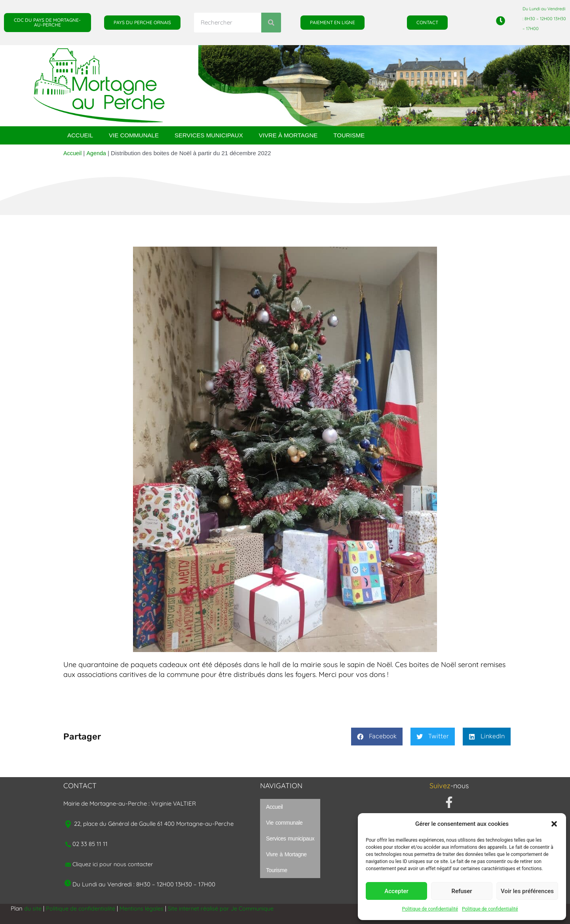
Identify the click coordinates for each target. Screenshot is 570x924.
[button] (554, 824)
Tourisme (349, 135)
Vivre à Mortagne (288, 135)
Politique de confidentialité (430, 909)
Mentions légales (144, 908)
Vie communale (134, 135)
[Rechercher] (271, 23)
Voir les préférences (527, 891)
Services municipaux (209, 135)
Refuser (462, 891)
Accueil (80, 135)
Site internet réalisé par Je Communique (226, 908)
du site (33, 908)
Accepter (396, 891)
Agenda (97, 153)
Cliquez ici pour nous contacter (115, 864)
